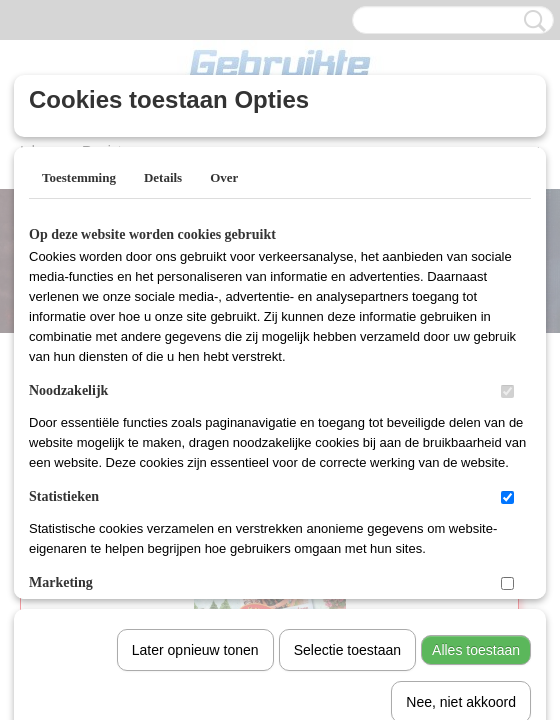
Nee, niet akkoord (461, 495)
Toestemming (79, 177)
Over (224, 177)
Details (163, 177)
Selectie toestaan (347, 443)
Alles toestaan (476, 443)
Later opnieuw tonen (195, 443)
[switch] (507, 391)
